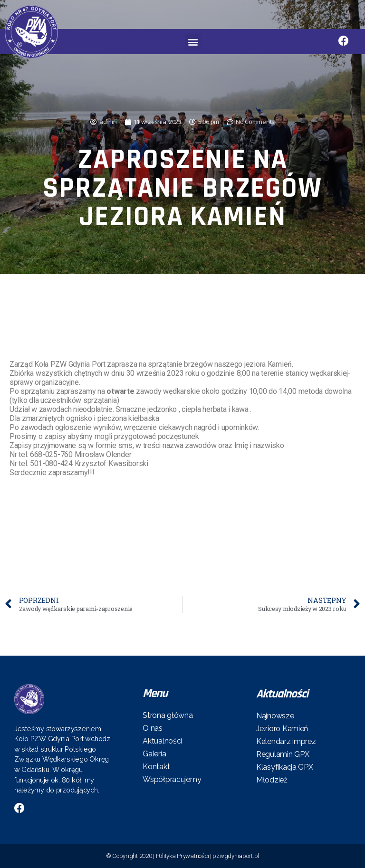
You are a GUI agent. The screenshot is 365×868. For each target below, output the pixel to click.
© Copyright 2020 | (131, 856)
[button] (193, 42)
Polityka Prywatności (182, 856)
